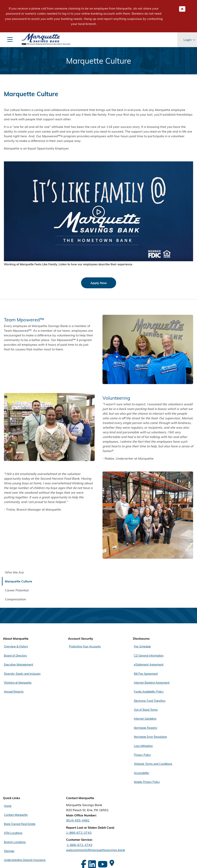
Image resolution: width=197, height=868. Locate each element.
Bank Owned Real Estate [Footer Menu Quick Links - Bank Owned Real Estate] (20, 824)
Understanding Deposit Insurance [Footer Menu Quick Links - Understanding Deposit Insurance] (25, 860)
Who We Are (14, 572)
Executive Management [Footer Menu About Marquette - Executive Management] (19, 665)
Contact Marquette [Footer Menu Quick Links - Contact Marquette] (16, 815)
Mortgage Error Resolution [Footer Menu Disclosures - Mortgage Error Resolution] (150, 737)
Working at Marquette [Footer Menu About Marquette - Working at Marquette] (18, 683)
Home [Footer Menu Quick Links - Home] (8, 806)
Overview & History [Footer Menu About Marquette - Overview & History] (16, 646)
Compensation (15, 599)
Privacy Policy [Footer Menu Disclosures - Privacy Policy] (142, 755)
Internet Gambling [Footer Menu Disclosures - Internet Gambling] (145, 719)
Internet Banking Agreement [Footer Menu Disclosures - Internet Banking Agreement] (152, 683)
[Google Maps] (112, 863)
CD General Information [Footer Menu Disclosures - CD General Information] (149, 656)
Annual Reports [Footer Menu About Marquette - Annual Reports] (14, 692)
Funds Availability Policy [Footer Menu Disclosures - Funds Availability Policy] (149, 692)
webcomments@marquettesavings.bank (96, 850)
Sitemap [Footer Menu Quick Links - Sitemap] (9, 851)
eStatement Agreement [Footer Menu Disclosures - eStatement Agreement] (149, 665)
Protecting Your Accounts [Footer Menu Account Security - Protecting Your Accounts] (85, 646)
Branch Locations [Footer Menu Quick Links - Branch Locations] (15, 842)
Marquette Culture (19, 581)
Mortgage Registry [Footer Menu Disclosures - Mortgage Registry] (146, 728)
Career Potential (17, 590)
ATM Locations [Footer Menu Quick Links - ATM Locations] (13, 833)
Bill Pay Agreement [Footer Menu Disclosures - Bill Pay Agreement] (146, 674)
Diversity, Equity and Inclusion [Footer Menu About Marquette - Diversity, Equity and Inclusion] (22, 674)
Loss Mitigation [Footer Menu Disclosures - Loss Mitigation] (143, 746)
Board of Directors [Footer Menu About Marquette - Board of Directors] (15, 656)
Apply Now (99, 283)
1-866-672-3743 (79, 833)
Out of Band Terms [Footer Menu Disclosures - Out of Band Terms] (146, 710)
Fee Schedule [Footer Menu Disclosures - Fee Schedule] (142, 646)
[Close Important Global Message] (182, 9)
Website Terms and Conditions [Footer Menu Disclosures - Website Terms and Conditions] (153, 764)
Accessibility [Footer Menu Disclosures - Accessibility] (141, 773)
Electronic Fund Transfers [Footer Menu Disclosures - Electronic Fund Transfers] (150, 701)
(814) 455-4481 (78, 820)
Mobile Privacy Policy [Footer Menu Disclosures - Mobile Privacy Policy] (147, 782)
